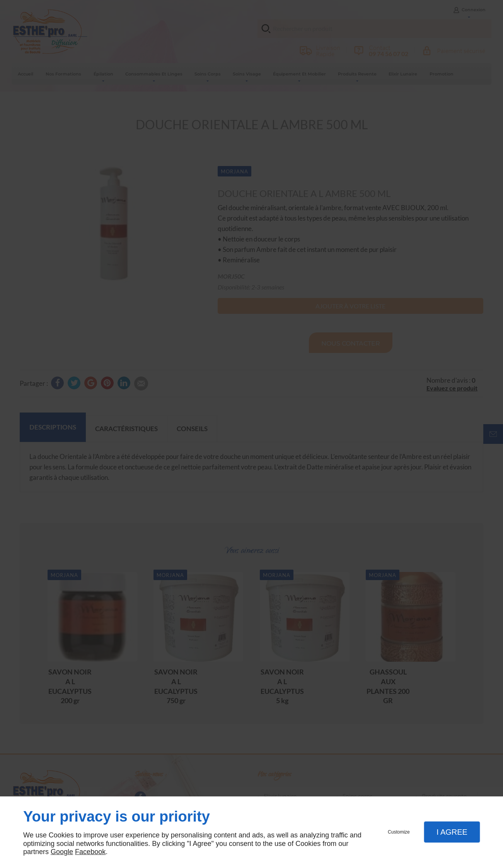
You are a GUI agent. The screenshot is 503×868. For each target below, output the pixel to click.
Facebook (90, 852)
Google (62, 852)
